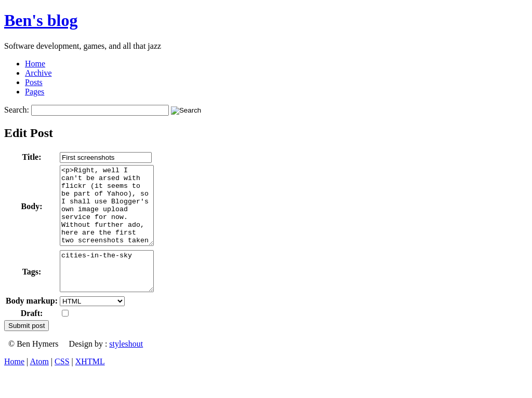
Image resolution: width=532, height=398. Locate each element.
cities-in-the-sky (112, 291)
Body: (32, 214)
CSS (62, 385)
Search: (17, 110)
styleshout (126, 367)
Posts (34, 82)
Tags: (32, 291)
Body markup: (32, 324)
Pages (35, 92)
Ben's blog (41, 20)
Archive (38, 73)
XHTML (90, 385)
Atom (39, 385)
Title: (32, 157)
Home (35, 64)
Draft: (32, 337)
